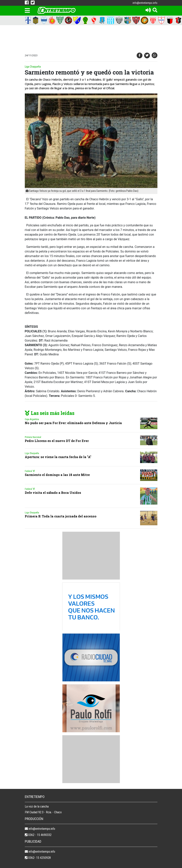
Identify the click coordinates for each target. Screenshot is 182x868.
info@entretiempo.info (145, 3)
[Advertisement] (94, 40)
